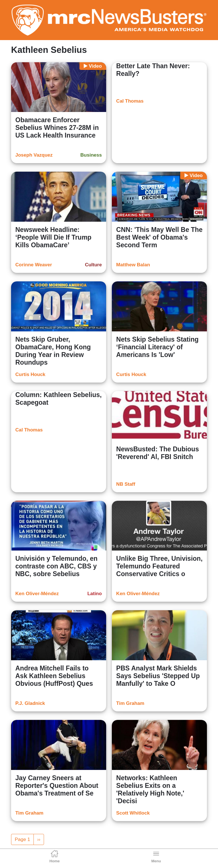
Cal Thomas (130, 101)
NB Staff (126, 484)
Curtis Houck (30, 374)
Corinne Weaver (34, 265)
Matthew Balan (133, 265)
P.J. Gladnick (30, 703)
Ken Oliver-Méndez (37, 594)
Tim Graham (130, 703)
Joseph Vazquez (34, 155)
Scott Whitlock (133, 813)
